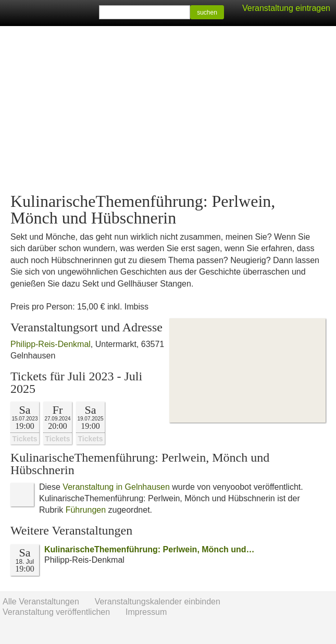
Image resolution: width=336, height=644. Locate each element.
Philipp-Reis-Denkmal (51, 344)
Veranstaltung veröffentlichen (56, 612)
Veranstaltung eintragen (286, 8)
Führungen (86, 510)
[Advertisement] (168, 109)
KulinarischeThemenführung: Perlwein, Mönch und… (150, 549)
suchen (207, 13)
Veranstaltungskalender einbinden (158, 602)
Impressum (146, 612)
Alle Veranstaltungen (41, 602)
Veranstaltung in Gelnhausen (116, 487)
